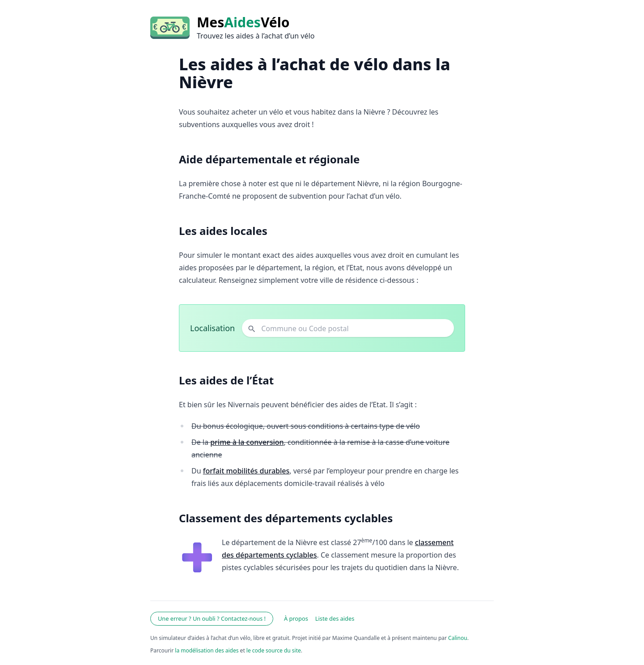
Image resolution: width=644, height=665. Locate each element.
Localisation (212, 328)
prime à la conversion (247, 442)
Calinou (458, 638)
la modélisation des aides (207, 650)
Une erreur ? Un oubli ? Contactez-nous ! (212, 618)
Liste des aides (335, 618)
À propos (296, 618)
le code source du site (274, 650)
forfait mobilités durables (246, 471)
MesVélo (243, 22)
